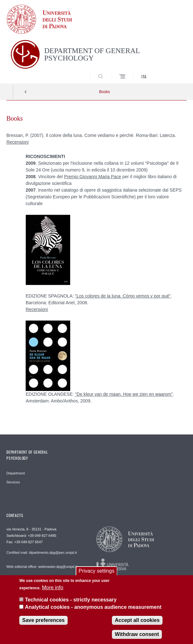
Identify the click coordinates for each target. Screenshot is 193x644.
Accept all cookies (137, 621)
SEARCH (172, 72)
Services (13, 482)
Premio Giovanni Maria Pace (93, 177)
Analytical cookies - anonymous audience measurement (93, 608)
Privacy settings (96, 572)
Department (16, 473)
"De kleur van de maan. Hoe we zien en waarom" (124, 394)
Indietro (26, 92)
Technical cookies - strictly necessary (71, 601)
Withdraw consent (137, 635)
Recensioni (17, 142)
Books (104, 92)
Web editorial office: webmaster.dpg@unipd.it (42, 567)
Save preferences (43, 621)
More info (53, 588)
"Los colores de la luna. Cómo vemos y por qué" (123, 296)
